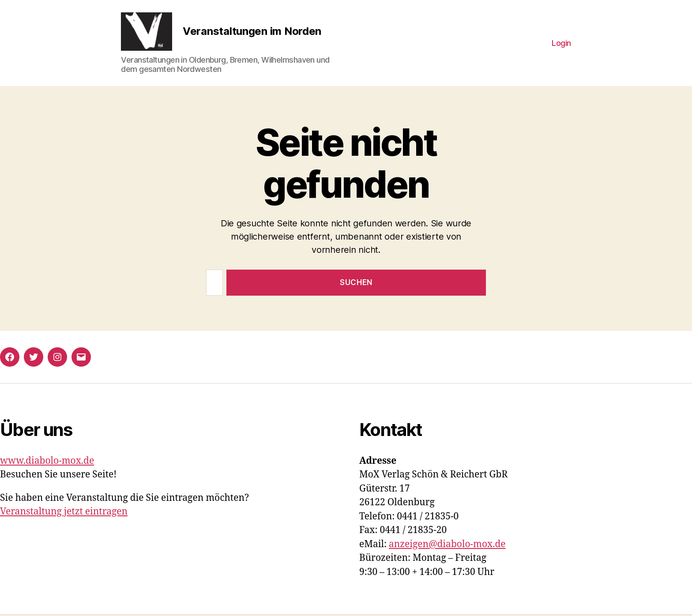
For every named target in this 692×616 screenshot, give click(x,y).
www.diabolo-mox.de (47, 462)
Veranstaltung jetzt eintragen (64, 513)
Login (561, 43)
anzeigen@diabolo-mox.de (447, 546)
